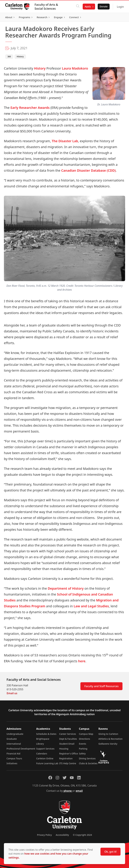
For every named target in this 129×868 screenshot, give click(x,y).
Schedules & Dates (46, 734)
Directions (84, 739)
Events (83, 744)
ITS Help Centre (68, 763)
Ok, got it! (110, 852)
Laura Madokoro (75, 68)
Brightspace (43, 739)
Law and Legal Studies (91, 606)
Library (40, 744)
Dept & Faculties (68, 739)
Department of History (66, 588)
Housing (64, 749)
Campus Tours (14, 758)
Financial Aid (13, 754)
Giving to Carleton (108, 734)
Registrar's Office (69, 754)
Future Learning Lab (47, 763)
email (79, 791)
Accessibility (62, 835)
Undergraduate (15, 734)
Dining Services (87, 758)
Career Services (68, 734)
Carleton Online (45, 758)
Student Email (67, 744)
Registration (66, 758)
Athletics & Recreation (110, 739)
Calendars (42, 754)
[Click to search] (78, 7)
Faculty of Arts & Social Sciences (46, 7)
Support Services (45, 749)
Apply (88, 6)
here (82, 661)
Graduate (12, 739)
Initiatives (12, 763)
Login (120, 7)
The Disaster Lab (65, 141)
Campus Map (86, 734)
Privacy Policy (44, 835)
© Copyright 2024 (82, 835)
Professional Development (21, 749)
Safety (82, 754)
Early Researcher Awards (30, 108)
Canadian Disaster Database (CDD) (88, 170)
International (14, 744)
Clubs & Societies (88, 763)
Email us (12, 693)
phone (68, 791)
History (40, 68)
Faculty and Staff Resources (101, 686)
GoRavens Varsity (108, 744)
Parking (83, 749)
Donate (103, 6)
